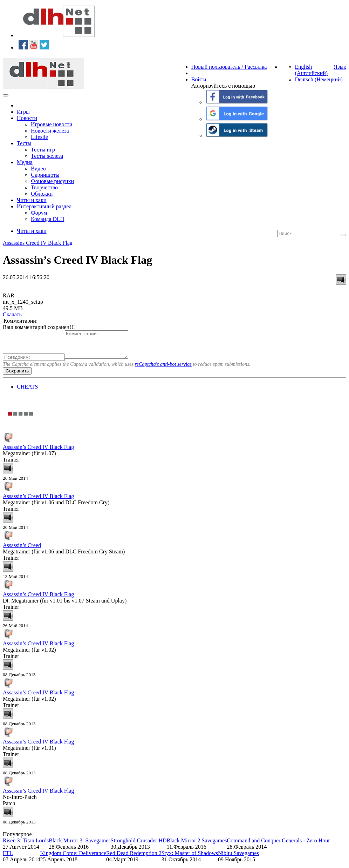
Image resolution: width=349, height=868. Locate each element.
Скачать (12, 314)
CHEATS (27, 392)
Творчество (44, 187)
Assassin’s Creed (22, 550)
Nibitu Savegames (238, 858)
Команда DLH (47, 219)
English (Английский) (311, 70)
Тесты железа (47, 156)
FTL (8, 858)
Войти (199, 79)
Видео (38, 169)
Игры (23, 112)
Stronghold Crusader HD (139, 846)
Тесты (24, 143)
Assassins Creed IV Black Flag (38, 243)
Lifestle (39, 137)
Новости (27, 118)
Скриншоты (45, 175)
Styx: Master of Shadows (190, 858)
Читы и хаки (32, 200)
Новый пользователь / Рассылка (229, 67)
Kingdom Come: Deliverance (73, 858)
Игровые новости (52, 124)
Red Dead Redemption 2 (134, 858)
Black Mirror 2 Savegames (197, 846)
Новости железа (50, 131)
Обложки (42, 194)
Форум (39, 213)
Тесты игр (43, 150)
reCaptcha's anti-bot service (163, 369)
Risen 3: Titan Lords (26, 846)
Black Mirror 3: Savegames (80, 846)
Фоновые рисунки (52, 181)
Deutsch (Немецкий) (319, 79)
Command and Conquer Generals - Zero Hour (278, 846)
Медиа (25, 162)
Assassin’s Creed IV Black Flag (38, 452)
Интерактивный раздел (44, 206)
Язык (340, 67)
